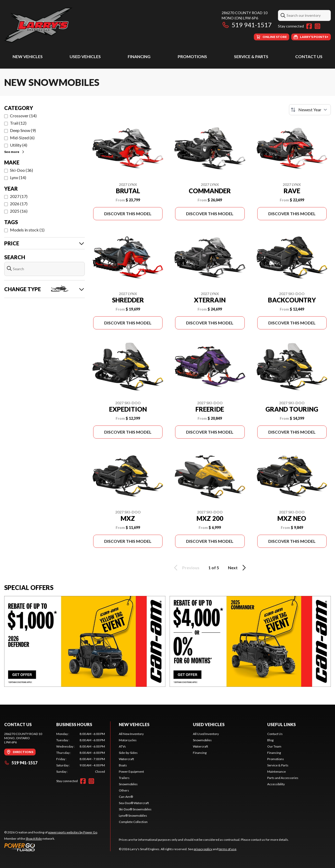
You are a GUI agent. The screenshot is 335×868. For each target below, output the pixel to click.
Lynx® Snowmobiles (133, 816)
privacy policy (203, 849)
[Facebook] (309, 26)
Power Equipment (131, 772)
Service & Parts (251, 56)
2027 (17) (19, 196)
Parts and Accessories (283, 778)
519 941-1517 (247, 25)
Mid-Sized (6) (22, 138)
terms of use (227, 849)
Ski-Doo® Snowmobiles (135, 809)
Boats (123, 765)
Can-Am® (126, 797)
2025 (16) (19, 211)
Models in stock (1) (27, 230)
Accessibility (276, 784)
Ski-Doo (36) (21, 170)
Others (124, 790)
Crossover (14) (23, 116)
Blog (270, 740)
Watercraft (126, 759)
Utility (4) (19, 145)
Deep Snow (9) (23, 130)
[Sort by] (310, 110)
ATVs (122, 746)
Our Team (274, 746)
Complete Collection (133, 822)
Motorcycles (128, 740)
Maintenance (277, 772)
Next (238, 568)
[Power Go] (51, 847)
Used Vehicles (85, 56)
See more (15, 152)
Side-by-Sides (128, 753)
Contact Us (309, 56)
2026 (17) (19, 204)
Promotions (192, 56)
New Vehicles (28, 56)
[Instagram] (317, 26)
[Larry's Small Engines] (70, 25)
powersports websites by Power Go (73, 832)
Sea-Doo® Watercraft (134, 803)
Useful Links (281, 724)
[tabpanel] (81, 753)
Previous (186, 568)
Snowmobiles (128, 784)
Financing (139, 56)
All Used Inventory (206, 734)
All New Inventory (131, 734)
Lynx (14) (18, 177)
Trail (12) (18, 123)
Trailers (124, 778)
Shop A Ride (34, 839)
